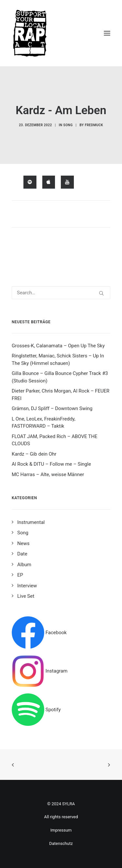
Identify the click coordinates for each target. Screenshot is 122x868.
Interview (27, 586)
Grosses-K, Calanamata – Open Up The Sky (58, 346)
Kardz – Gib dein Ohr (34, 454)
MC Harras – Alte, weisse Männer (48, 474)
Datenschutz (61, 843)
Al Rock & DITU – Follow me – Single (51, 464)
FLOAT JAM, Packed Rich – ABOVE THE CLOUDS (54, 440)
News (23, 543)
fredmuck (94, 125)
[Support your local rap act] (61, 33)
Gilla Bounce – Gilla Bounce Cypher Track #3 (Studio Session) (60, 377)
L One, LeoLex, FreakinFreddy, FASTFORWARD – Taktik (44, 423)
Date (22, 554)
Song (68, 125)
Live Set (26, 596)
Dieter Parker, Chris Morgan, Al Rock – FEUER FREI (61, 395)
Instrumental (31, 522)
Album (24, 565)
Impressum (61, 830)
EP (20, 575)
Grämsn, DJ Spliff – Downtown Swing (52, 408)
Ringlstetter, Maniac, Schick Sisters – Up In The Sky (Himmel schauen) (58, 360)
